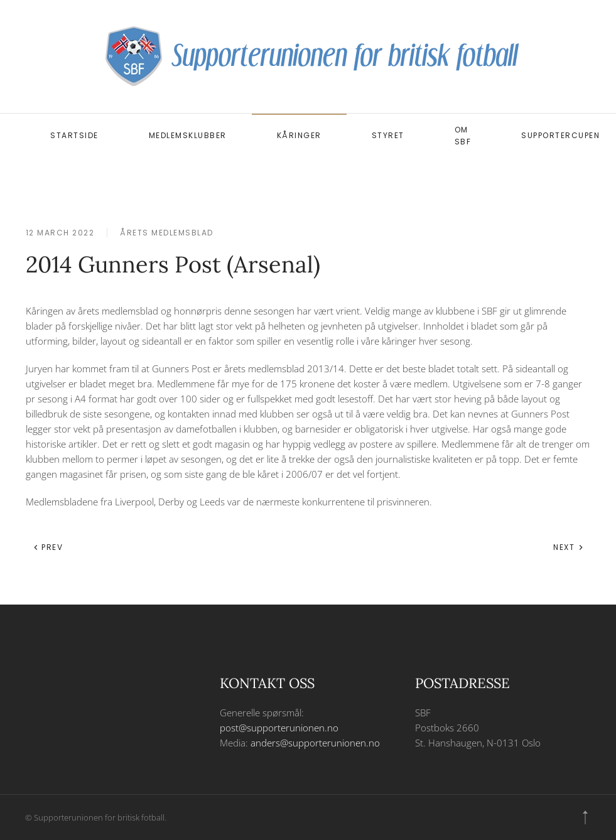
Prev (48, 547)
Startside (74, 135)
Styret (388, 135)
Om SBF (463, 136)
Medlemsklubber (188, 135)
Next (569, 547)
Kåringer (299, 135)
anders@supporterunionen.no (315, 743)
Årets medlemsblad (167, 233)
